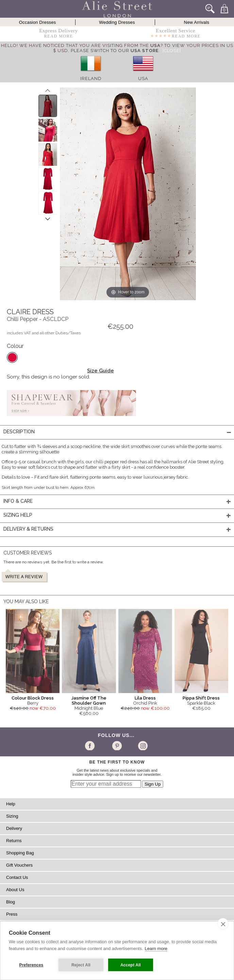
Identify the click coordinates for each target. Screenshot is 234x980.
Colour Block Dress (33, 698)
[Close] (172, 51)
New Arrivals (197, 22)
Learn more (156, 949)
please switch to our (115, 51)
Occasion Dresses (38, 22)
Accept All (131, 965)
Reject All (81, 965)
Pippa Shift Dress (201, 698)
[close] (223, 924)
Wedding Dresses (117, 22)
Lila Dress (145, 698)
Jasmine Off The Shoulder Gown (89, 701)
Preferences (31, 965)
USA (143, 78)
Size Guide (101, 371)
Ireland (91, 78)
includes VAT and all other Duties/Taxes (44, 333)
